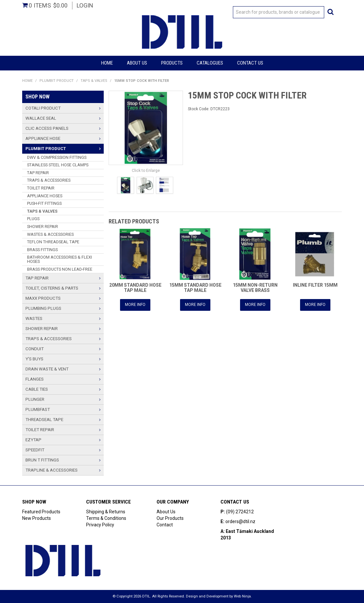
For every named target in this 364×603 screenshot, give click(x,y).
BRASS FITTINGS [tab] (42, 250)
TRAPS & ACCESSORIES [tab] (49, 180)
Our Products (170, 518)
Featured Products (41, 512)
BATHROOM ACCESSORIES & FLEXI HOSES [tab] (60, 259)
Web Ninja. (243, 596)
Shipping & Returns (106, 512)
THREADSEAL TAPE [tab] (44, 420)
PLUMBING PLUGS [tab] (43, 308)
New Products (37, 518)
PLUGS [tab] (33, 219)
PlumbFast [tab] (38, 409)
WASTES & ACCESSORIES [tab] (50, 234)
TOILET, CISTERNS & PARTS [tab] (52, 288)
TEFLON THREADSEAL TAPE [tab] (53, 242)
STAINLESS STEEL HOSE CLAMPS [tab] (58, 165)
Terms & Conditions (106, 518)
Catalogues (210, 63)
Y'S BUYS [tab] (34, 359)
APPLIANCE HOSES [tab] (45, 196)
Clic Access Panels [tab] (47, 128)
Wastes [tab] (34, 318)
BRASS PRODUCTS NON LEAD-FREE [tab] (60, 269)
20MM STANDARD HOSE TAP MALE (135, 287)
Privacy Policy (100, 525)
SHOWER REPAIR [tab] (43, 226)
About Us (137, 63)
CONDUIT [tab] (35, 349)
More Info (135, 305)
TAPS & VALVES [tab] (42, 211)
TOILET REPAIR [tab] (41, 188)
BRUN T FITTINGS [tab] (42, 460)
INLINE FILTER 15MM (315, 285)
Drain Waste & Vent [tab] (47, 369)
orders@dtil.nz (240, 521)
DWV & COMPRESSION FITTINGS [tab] (57, 157)
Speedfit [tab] (35, 450)
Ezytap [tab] (33, 440)
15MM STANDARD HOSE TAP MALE (195, 287)
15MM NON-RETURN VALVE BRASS (255, 287)
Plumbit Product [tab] (46, 149)
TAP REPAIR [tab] (38, 173)
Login (85, 5)
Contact (165, 525)
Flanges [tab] (35, 379)
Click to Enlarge (146, 171)
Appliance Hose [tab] (43, 138)
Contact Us (250, 63)
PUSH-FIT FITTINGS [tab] (44, 203)
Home (107, 63)
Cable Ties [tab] (37, 389)
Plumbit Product (57, 81)
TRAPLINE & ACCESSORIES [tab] (52, 470)
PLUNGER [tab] (35, 399)
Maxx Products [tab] (43, 298)
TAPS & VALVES (94, 81)
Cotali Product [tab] (43, 108)
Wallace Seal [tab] (41, 118)
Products (172, 63)
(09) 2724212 (240, 512)
